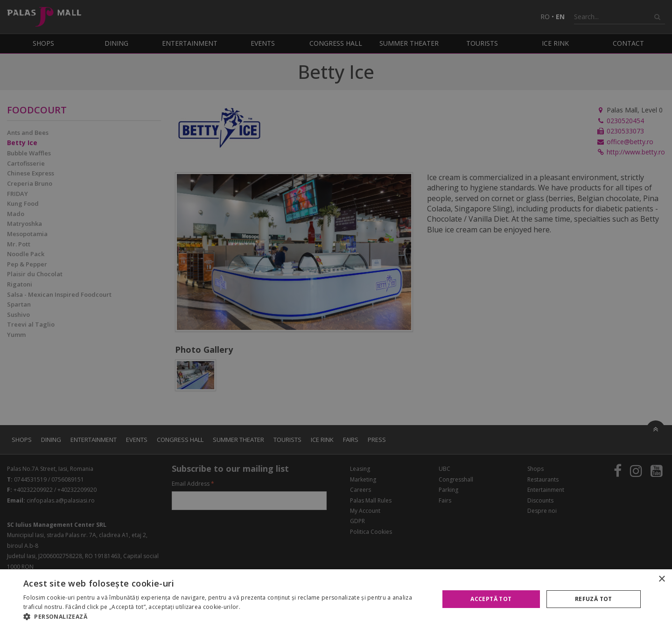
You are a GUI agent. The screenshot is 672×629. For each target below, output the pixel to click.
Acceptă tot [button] (491, 599)
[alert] (336, 314)
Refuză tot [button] (594, 599)
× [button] (661, 579)
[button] (225, 617)
